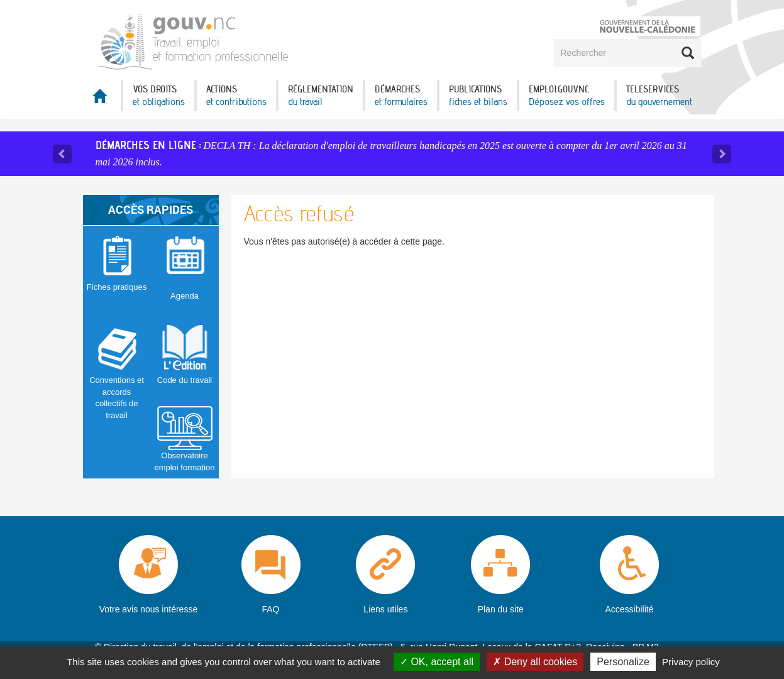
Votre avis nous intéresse (148, 609)
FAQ (271, 609)
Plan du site (501, 609)
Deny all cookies (535, 662)
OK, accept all (437, 662)
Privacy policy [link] (691, 662)
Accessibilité (629, 609)
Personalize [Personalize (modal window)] (623, 662)
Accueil (102, 100)
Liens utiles (385, 609)
